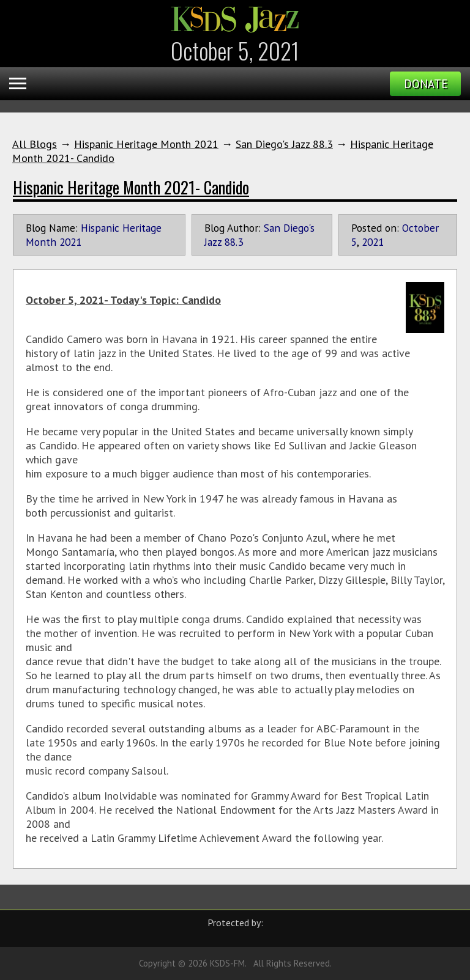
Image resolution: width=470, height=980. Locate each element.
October (420, 228)
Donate (426, 84)
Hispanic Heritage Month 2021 (146, 144)
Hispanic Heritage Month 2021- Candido (131, 187)
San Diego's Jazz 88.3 (284, 144)
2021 (373, 242)
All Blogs (35, 144)
